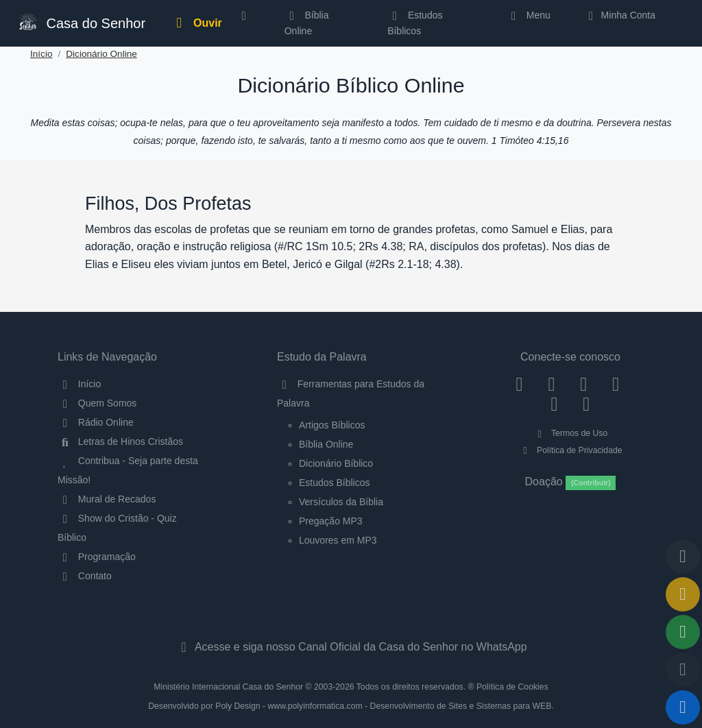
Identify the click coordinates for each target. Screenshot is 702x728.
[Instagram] (552, 384)
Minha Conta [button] (619, 15)
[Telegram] (586, 404)
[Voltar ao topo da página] (683, 557)
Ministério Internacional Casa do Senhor (228, 687)
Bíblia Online (307, 23)
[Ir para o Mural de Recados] (683, 594)
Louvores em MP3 (338, 540)
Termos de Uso (571, 433)
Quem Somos (97, 403)
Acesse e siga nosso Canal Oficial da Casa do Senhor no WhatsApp (351, 647)
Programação (97, 557)
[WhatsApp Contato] (554, 404)
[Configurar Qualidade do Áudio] (683, 670)
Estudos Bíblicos (415, 23)
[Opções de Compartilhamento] (683, 632)
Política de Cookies (512, 687)
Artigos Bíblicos (332, 425)
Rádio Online (96, 422)
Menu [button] (528, 15)
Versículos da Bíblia (341, 502)
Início (41, 54)
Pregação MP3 (331, 521)
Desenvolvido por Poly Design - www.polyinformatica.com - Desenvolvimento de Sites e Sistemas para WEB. (351, 706)
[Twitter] (584, 384)
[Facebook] (519, 384)
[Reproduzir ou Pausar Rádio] (683, 707)
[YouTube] (616, 384)
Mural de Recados (107, 499)
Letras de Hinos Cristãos (120, 441)
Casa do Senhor (81, 22)
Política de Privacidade (570, 450)
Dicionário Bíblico (336, 463)
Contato (85, 576)
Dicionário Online (101, 54)
